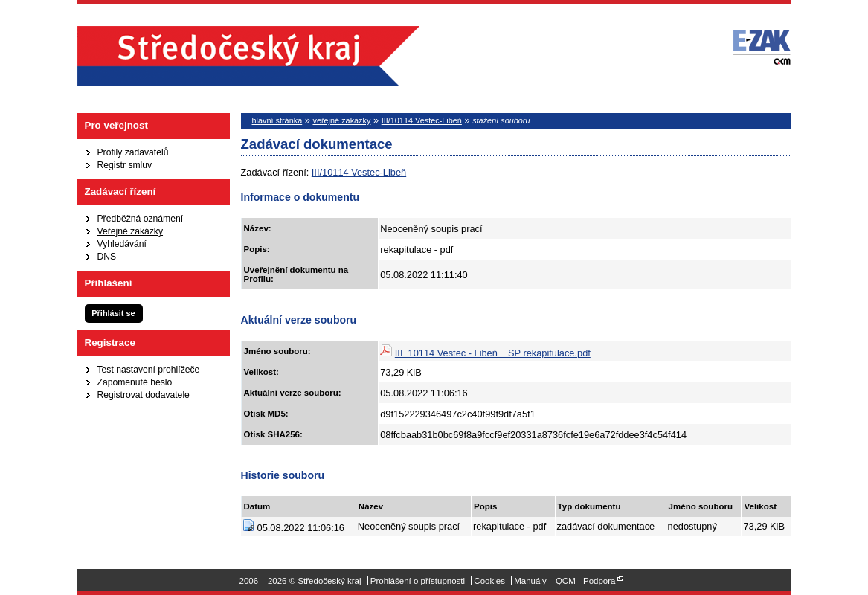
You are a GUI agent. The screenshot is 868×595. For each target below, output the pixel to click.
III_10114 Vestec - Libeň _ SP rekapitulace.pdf (493, 353)
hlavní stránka (277, 120)
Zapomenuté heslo (135, 382)
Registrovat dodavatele (144, 395)
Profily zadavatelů (133, 152)
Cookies (489, 581)
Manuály (530, 581)
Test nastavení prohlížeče (149, 370)
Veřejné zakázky (131, 231)
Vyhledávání (122, 244)
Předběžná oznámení (141, 219)
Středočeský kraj (248, 56)
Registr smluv (125, 165)
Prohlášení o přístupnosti (418, 581)
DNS (107, 257)
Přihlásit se (113, 313)
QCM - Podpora (586, 581)
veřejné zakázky (341, 120)
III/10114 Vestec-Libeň (422, 120)
